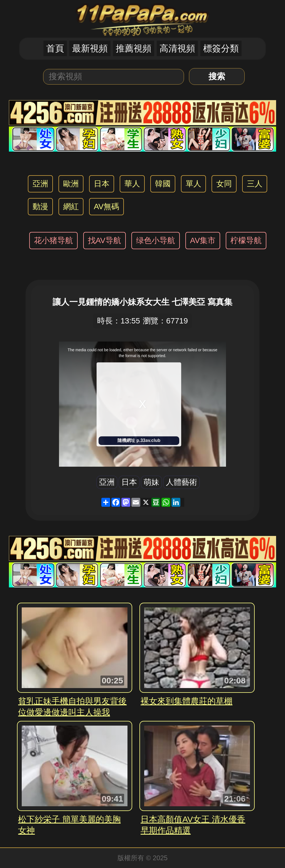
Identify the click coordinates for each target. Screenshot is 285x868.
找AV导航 (105, 240)
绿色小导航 (156, 240)
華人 (132, 184)
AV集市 (203, 240)
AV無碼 (106, 207)
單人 (193, 184)
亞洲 (40, 184)
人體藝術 (181, 482)
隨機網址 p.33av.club (139, 440)
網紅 (71, 207)
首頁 (55, 48)
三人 (255, 184)
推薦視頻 (134, 48)
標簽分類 (221, 48)
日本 (102, 184)
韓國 (163, 184)
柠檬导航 (246, 240)
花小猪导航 (53, 240)
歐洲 (71, 184)
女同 (224, 184)
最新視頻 (90, 48)
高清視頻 (177, 48)
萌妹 (151, 482)
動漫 (40, 207)
